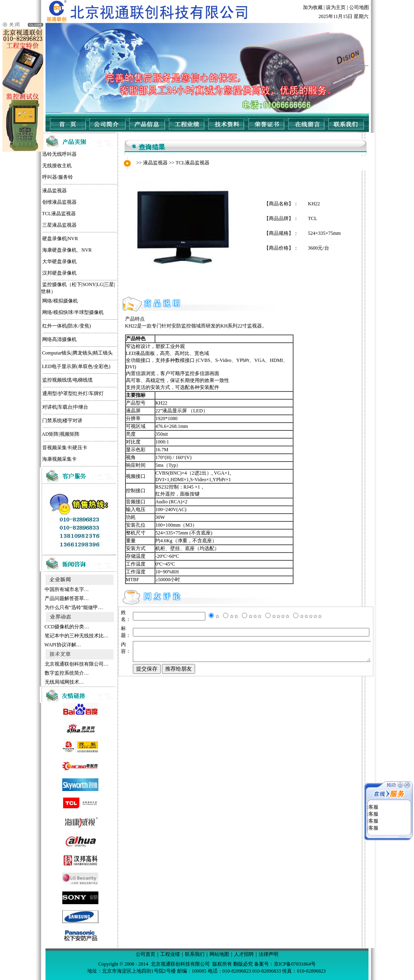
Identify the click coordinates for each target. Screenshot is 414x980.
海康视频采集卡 (45, 459)
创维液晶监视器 (45, 202)
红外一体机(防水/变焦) (52, 326)
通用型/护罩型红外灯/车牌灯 (59, 393)
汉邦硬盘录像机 (45, 273)
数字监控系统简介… (52, 673)
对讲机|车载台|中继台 (51, 407)
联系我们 (195, 954)
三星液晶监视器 (45, 225)
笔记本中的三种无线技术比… (62, 636)
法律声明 (268, 954)
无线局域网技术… (49, 682)
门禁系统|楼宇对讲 (48, 421)
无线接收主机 (43, 166)
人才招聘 (244, 954)
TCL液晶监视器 (44, 214)
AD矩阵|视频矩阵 (46, 434)
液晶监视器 (40, 191)
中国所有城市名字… (52, 589)
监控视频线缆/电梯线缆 (53, 380)
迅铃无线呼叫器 (45, 154)
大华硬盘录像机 (45, 261)
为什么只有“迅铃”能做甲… (59, 607)
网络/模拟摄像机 (46, 301)
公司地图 (359, 7)
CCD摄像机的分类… (52, 627)
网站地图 (219, 954)
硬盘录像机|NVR (46, 239)
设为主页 (336, 7)
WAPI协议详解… (48, 645)
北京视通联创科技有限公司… (62, 664)
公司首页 (146, 954)
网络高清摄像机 (45, 339)
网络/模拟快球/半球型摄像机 (59, 312)
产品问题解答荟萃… (52, 598)
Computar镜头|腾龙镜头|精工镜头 (63, 353)
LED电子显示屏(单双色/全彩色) (62, 366)
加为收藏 (313, 7)
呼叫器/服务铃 (43, 177)
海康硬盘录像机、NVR (53, 250)
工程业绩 (170, 954)
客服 (373, 799)
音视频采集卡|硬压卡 (50, 448)
